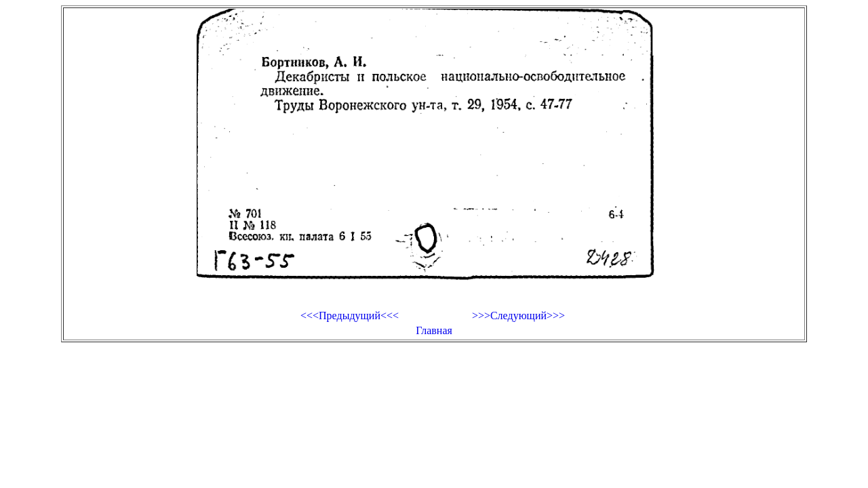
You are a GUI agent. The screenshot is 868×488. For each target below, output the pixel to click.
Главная (434, 330)
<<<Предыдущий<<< (350, 316)
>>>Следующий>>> (518, 316)
